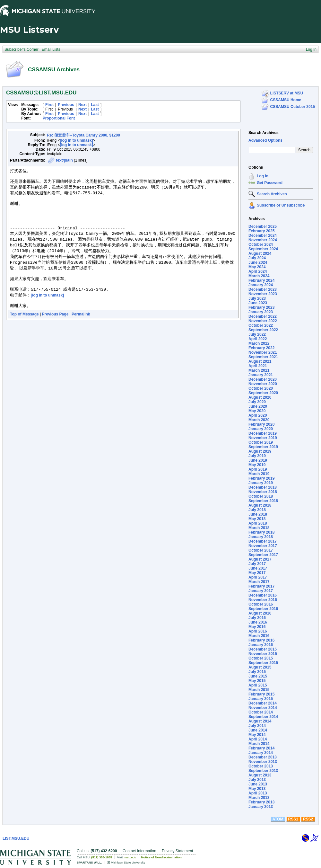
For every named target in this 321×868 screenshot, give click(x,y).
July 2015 (257, 672)
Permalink (81, 329)
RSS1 (293, 819)
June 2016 (258, 622)
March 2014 (259, 744)
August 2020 (260, 397)
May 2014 (257, 735)
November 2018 (263, 492)
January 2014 (261, 753)
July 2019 (257, 456)
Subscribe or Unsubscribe (281, 205)
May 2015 (257, 681)
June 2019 (258, 460)
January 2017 (261, 591)
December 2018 (263, 487)
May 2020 (257, 411)
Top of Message (24, 329)
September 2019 (263, 447)
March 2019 (259, 474)
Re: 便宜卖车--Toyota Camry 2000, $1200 (83, 135)
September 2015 (263, 663)
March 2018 (259, 528)
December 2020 (263, 379)
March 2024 (259, 276)
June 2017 (258, 568)
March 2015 (259, 690)
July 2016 (257, 618)
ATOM (278, 819)
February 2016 (261, 640)
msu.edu (130, 857)
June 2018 (258, 514)
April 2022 (258, 339)
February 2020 (261, 424)
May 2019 (257, 465)
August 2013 (260, 775)
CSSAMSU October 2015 (293, 107)
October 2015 (261, 658)
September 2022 (263, 330)
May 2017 (257, 573)
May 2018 (257, 519)
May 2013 (257, 789)
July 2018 (257, 510)
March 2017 (259, 582)
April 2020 (258, 415)
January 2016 (261, 645)
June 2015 (258, 676)
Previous (66, 105)
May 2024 (257, 267)
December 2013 (263, 757)
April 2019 (258, 469)
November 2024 (263, 240)
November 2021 (263, 352)
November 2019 (263, 438)
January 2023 (261, 312)
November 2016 (263, 600)
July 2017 (257, 564)
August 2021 (260, 361)
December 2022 (263, 316)
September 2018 (263, 501)
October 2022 (261, 325)
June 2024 (258, 262)
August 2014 (260, 721)
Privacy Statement (177, 851)
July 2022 (257, 334)
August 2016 (260, 613)
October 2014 (261, 712)
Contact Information (139, 851)
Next (82, 105)
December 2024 (263, 235)
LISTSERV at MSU (287, 93)
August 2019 (260, 451)
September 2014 (263, 717)
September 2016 (263, 609)
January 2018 (261, 537)
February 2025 (261, 231)
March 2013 (259, 798)
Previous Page (55, 329)
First (49, 105)
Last (95, 105)
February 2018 (261, 532)
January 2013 (261, 807)
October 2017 (261, 550)
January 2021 (261, 375)
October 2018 (261, 496)
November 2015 (263, 654)
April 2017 (258, 577)
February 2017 (261, 586)
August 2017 (260, 559)
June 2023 (258, 303)
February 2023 (261, 307)
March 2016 (259, 636)
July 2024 (257, 258)
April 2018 (258, 523)
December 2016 (263, 595)
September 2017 (263, 555)
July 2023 (257, 298)
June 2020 (258, 406)
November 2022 (263, 321)
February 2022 (261, 348)
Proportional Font (59, 118)
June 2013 (258, 784)
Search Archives (264, 133)
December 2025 (263, 226)
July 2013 (257, 780)
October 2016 (261, 604)
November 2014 (263, 708)
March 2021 (259, 370)
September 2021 (263, 357)
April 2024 (258, 271)
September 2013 (263, 771)
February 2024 (261, 280)
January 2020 (261, 429)
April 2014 (258, 739)
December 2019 (263, 433)
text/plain (64, 160)
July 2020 (257, 402)
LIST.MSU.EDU (16, 838)
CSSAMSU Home (286, 100)
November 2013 (263, 762)
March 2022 (259, 343)
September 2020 (263, 393)
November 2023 (263, 294)
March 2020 (259, 420)
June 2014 (258, 730)
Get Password (270, 183)
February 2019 (261, 478)
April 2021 (258, 366)
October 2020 (261, 388)
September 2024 (263, 249)
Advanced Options (265, 140)
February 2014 (261, 748)
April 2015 (258, 685)
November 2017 (263, 546)
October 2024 (261, 244)
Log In (263, 176)
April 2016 (258, 631)
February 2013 (261, 802)
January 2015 (261, 699)
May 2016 (257, 627)
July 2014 (257, 726)
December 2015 (263, 649)
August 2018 (260, 505)
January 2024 (261, 285)
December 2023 (263, 289)
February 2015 (261, 694)
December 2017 (263, 541)
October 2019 (261, 442)
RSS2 (308, 819)
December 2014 (263, 703)
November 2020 (263, 384)
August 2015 (260, 667)
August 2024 (260, 253)
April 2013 (258, 793)
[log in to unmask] (76, 140)
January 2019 (261, 483)
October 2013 (261, 766)
